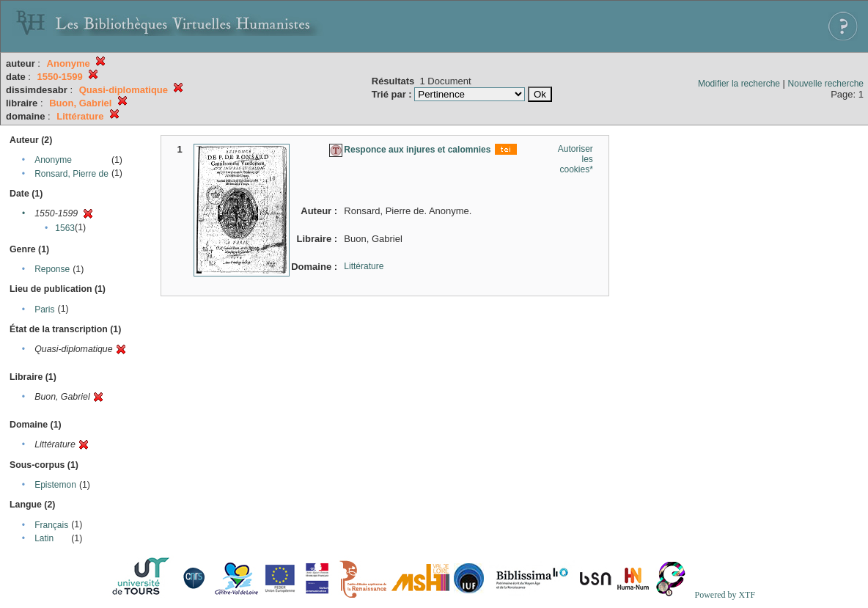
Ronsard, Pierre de (71, 174)
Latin (44, 538)
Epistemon (55, 485)
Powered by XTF (725, 595)
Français (51, 525)
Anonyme (53, 160)
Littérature (364, 266)
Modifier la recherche (739, 84)
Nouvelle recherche (826, 84)
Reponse (52, 269)
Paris (44, 310)
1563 (65, 228)
